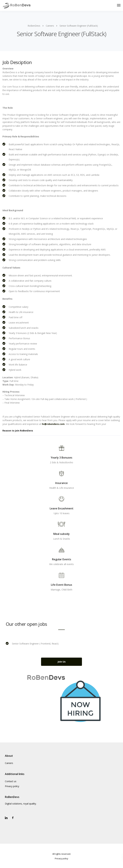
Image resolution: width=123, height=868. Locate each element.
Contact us (11, 781)
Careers (9, 763)
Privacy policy (12, 786)
